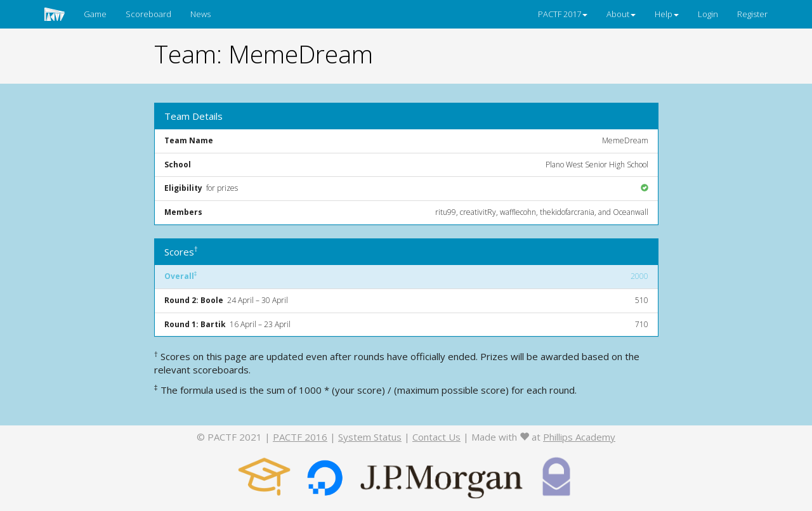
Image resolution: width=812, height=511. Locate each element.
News (200, 14)
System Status (370, 437)
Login (708, 14)
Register (752, 14)
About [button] (621, 14)
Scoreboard (148, 14)
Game (95, 14)
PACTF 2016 (300, 437)
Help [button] (667, 14)
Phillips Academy (579, 437)
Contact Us (436, 437)
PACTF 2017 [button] (563, 14)
